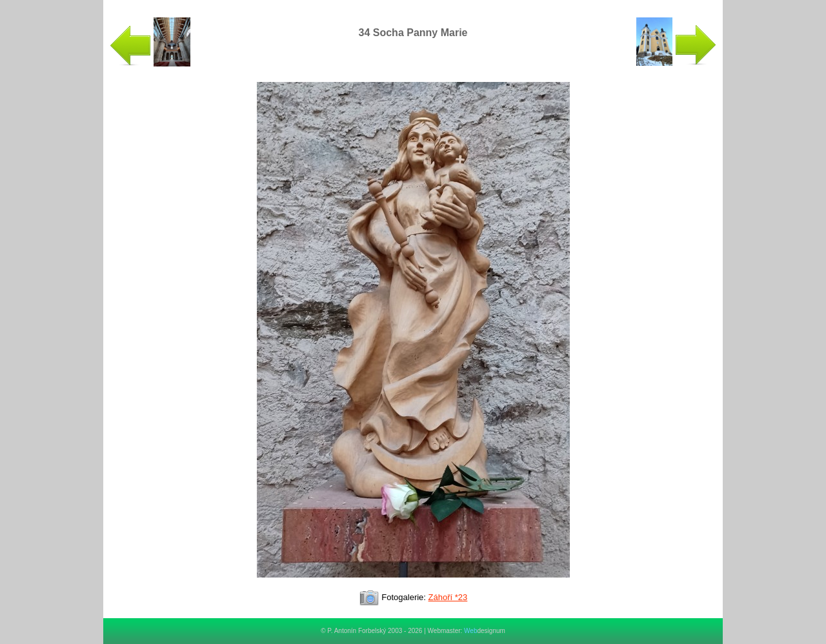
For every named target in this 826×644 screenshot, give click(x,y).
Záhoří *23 (448, 597)
